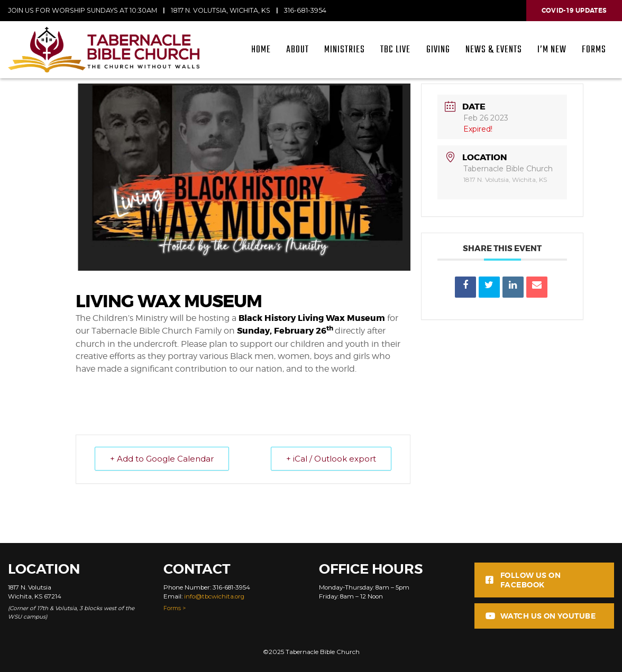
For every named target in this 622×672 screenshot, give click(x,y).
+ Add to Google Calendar (162, 459)
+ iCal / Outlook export (331, 459)
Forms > (175, 608)
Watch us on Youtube (541, 616)
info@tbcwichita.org (214, 596)
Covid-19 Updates (574, 11)
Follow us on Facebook (523, 580)
